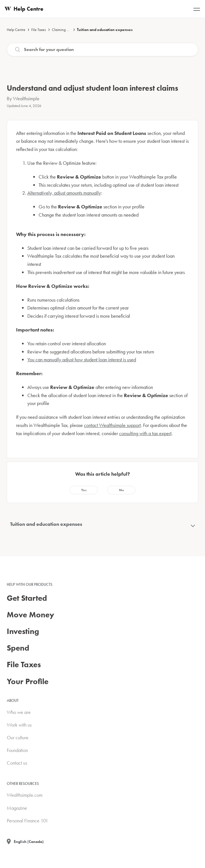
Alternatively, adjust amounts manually (64, 193)
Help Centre (16, 30)
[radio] (84, 490)
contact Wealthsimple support (112, 425)
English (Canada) (29, 842)
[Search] (102, 50)
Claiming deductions (67, 30)
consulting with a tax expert (145, 433)
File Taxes (39, 30)
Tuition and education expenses (105, 30)
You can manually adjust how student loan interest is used (82, 360)
